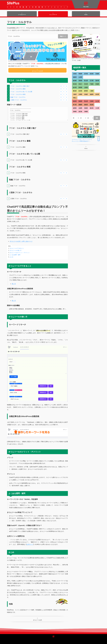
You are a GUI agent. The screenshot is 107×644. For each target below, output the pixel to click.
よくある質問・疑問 (15, 255)
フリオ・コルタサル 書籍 (18, 89)
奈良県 (97, 94)
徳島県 (86, 105)
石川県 (92, 81)
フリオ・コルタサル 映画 (18, 94)
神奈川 (80, 84)
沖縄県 (86, 112)
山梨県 (86, 87)
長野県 (80, 81)
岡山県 (86, 101)
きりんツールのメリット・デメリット (20, 253)
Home (86, 14)
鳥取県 (75, 101)
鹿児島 (80, 112)
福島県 (75, 77)
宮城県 (97, 74)
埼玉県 (86, 84)
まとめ (11, 257)
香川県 (75, 105)
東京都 (75, 84)
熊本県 (92, 108)
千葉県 (92, 84)
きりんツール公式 (37, 70)
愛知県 (75, 91)
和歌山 (75, 98)
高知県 (92, 105)
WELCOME (86, 5)
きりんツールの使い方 (16, 250)
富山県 (86, 81)
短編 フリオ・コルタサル (18, 97)
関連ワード (63, 36)
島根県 (80, 101)
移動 (97, 118)
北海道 (75, 74)
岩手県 (86, 74)
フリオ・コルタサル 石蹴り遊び (20, 86)
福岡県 (75, 108)
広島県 (92, 101)
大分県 (97, 108)
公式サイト (30, 544)
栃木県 (75, 87)
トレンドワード (53, 14)
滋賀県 (92, 94)
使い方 (14, 284)
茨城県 (97, 84)
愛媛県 (80, 105)
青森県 (80, 74)
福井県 (97, 81)
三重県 (92, 91)
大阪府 (75, 94)
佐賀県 (80, 108)
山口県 (97, 101)
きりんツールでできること (17, 248)
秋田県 (92, 74)
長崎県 (86, 108)
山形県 (80, 77)
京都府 (86, 94)
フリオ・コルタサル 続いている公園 (21, 92)
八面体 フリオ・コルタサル (19, 100)
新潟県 (75, 81)
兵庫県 (80, 94)
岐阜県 (80, 91)
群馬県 (80, 87)
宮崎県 (75, 112)
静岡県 (86, 91)
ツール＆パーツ (22, 14)
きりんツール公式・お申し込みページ (21, 241)
